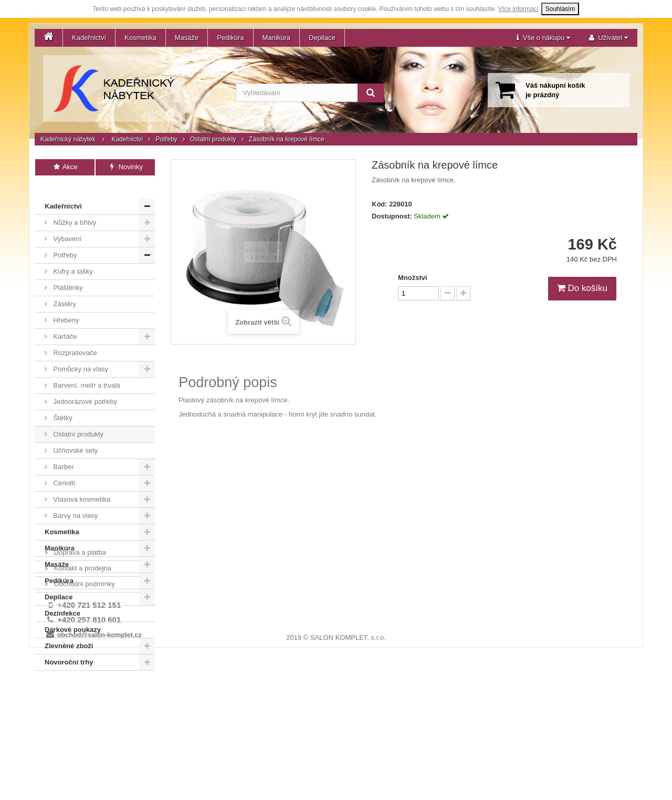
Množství (413, 278)
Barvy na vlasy (75, 500)
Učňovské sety (75, 435)
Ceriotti (63, 467)
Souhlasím (560, 9)
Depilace (322, 38)
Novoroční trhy (69, 646)
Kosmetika (140, 38)
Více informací (518, 9)
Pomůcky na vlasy (80, 353)
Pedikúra (230, 38)
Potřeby (166, 139)
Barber (63, 451)
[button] (543, 38)
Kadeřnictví (89, 38)
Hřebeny (65, 304)
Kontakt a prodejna (82, 689)
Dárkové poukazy (73, 614)
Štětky (62, 402)
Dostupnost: (392, 216)
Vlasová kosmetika (81, 484)
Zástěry (64, 288)
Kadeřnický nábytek (68, 139)
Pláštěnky (67, 272)
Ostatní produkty (213, 139)
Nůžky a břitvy (74, 207)
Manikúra (276, 38)
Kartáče (64, 321)
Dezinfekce (62, 598)
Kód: (380, 204)
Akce (65, 167)
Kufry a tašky (72, 256)
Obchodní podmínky (83, 705)
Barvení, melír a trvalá (86, 370)
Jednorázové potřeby (84, 386)
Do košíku (582, 288)
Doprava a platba (79, 674)
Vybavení (66, 223)
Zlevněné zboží (69, 630)
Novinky (125, 167)
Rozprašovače (74, 337)
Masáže (187, 38)
